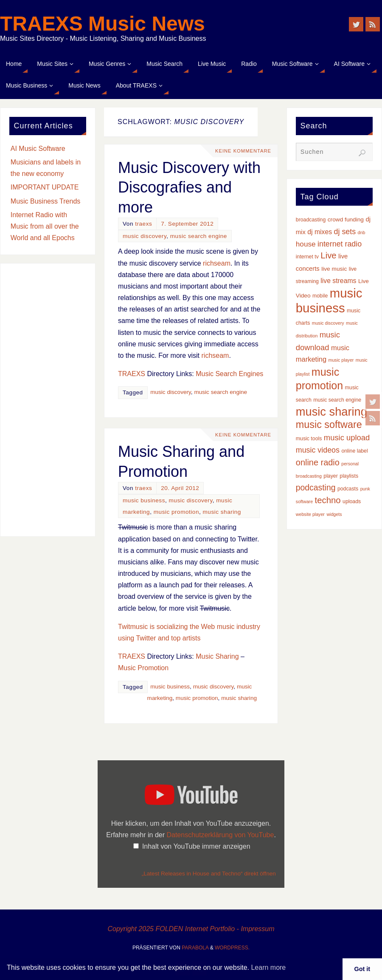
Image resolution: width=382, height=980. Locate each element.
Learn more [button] (268, 967)
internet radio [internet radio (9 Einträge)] (340, 244)
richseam (217, 263)
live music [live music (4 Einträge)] (334, 269)
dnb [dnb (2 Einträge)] (362, 232)
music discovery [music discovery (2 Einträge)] (328, 323)
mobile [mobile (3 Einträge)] (320, 296)
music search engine (199, 236)
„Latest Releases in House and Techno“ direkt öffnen (209, 874)
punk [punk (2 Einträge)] (365, 489)
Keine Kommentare (243, 151)
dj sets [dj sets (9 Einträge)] (345, 232)
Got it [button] (362, 969)
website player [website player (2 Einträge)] (310, 514)
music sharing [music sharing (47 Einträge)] (331, 412)
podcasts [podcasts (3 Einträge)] (348, 489)
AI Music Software (38, 149)
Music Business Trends (46, 201)
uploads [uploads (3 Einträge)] (352, 501)
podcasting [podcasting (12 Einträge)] (316, 487)
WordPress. (232, 948)
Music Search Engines (229, 374)
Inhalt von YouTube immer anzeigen (196, 846)
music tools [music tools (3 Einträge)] (309, 439)
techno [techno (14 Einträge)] (328, 500)
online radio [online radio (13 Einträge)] (318, 462)
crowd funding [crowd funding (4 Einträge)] (346, 220)
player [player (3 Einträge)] (331, 476)
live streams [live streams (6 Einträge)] (338, 281)
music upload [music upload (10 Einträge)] (347, 438)
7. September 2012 (187, 224)
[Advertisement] (48, 400)
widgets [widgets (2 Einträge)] (334, 514)
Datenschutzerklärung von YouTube (220, 835)
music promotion (176, 512)
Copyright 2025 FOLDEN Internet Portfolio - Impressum (191, 929)
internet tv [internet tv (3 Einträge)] (307, 257)
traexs (143, 224)
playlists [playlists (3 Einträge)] (349, 476)
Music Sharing (217, 656)
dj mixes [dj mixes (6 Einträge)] (320, 232)
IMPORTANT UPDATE (45, 187)
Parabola (195, 948)
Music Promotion (143, 668)
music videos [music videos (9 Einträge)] (318, 450)
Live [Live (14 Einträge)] (328, 255)
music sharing (222, 512)
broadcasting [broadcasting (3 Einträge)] (311, 220)
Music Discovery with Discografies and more (189, 188)
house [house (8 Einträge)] (306, 244)
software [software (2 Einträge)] (304, 501)
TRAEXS (132, 374)
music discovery (145, 236)
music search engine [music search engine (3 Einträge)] (337, 400)
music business (144, 500)
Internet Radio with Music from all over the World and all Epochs (45, 226)
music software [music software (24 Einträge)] (329, 425)
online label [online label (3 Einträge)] (354, 451)
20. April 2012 (180, 488)
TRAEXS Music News (103, 24)
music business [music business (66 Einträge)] (329, 300)
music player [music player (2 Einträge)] (341, 360)
